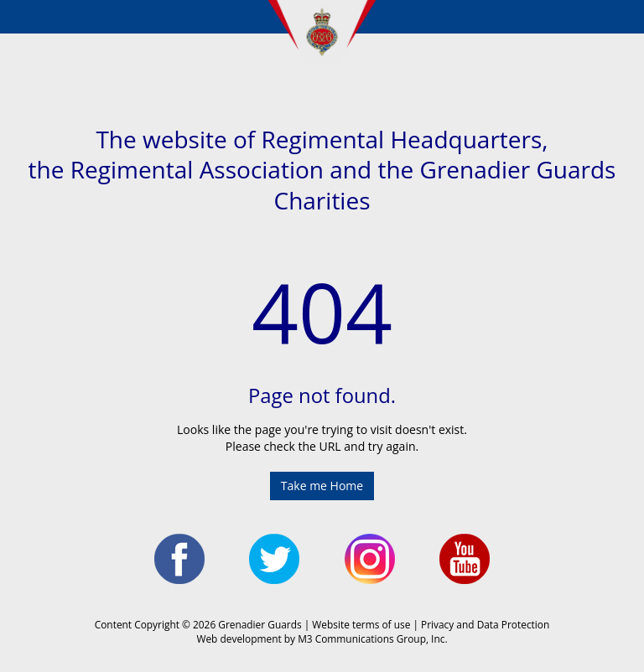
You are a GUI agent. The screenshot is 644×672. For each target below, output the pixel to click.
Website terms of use (361, 624)
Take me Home (322, 486)
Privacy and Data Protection (485, 624)
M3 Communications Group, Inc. (372, 638)
